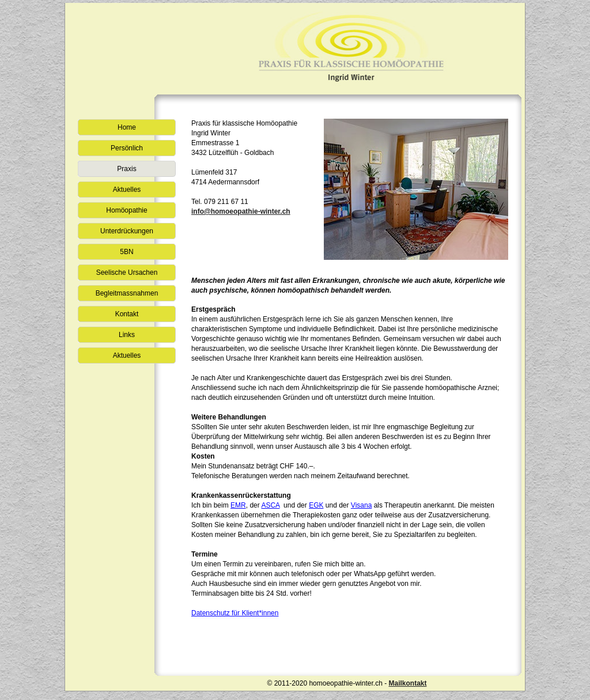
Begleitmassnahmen (127, 293)
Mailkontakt (407, 683)
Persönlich (127, 148)
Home (127, 127)
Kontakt (127, 314)
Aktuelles (127, 190)
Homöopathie (126, 210)
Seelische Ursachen (127, 273)
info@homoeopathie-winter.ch (241, 211)
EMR (238, 505)
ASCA (270, 505)
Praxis (126, 169)
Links (127, 335)
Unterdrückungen (127, 231)
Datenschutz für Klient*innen (235, 613)
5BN (126, 252)
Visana (361, 505)
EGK (316, 505)
